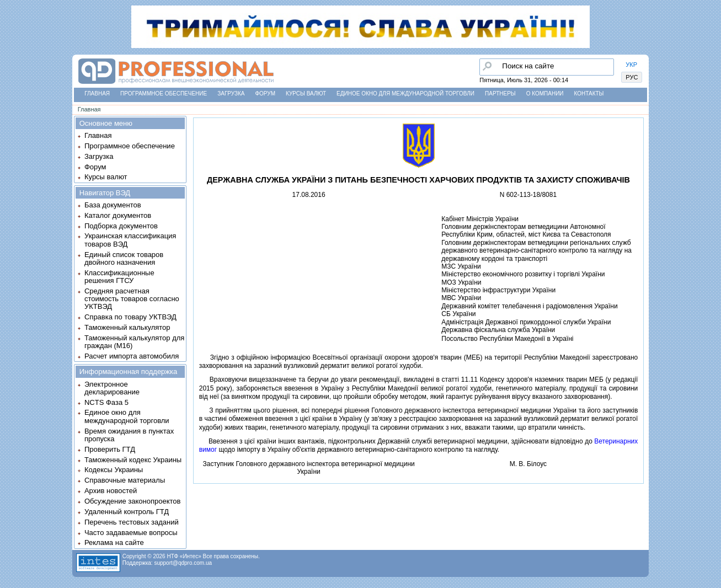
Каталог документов (118, 215)
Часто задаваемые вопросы (131, 533)
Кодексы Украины (114, 470)
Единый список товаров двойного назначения (124, 258)
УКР (631, 65)
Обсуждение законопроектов (133, 501)
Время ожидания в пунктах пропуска (129, 435)
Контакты (589, 93)
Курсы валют (306, 93)
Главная (97, 93)
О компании (545, 93)
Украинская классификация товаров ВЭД (130, 240)
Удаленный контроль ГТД (127, 512)
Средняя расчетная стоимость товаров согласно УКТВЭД (132, 299)
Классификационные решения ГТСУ (119, 277)
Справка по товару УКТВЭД (130, 317)
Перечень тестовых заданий (132, 522)
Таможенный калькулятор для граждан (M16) (134, 342)
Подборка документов (121, 226)
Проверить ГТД (110, 449)
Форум (265, 93)
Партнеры (500, 93)
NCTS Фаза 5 (106, 402)
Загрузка (231, 93)
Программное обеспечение (164, 93)
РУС (632, 77)
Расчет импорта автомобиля (132, 356)
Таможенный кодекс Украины (133, 460)
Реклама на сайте (114, 542)
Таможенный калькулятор (127, 327)
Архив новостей (111, 491)
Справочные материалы (125, 480)
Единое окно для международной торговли (405, 93)
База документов (113, 205)
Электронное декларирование (112, 388)
